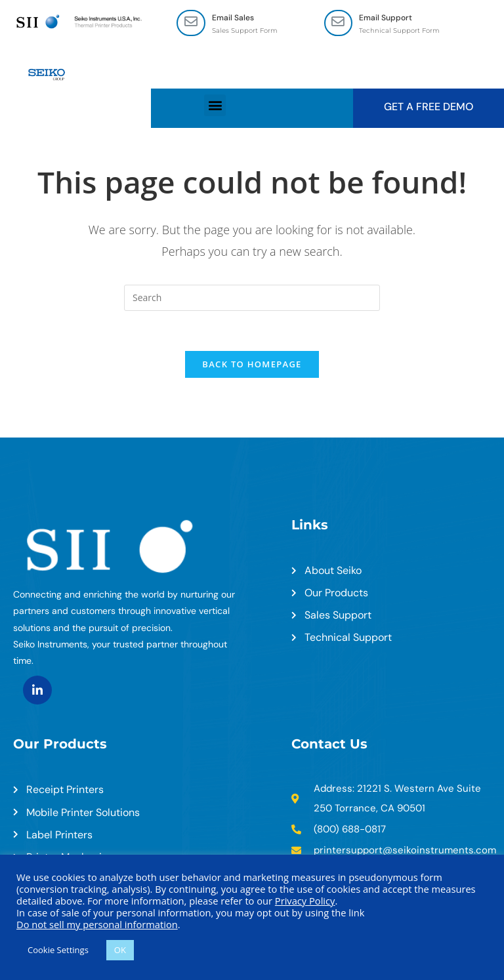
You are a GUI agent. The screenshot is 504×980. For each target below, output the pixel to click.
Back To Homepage (252, 364)
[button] (215, 105)
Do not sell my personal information (97, 924)
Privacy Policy (305, 901)
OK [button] (120, 950)
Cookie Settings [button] (58, 950)
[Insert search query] (252, 298)
